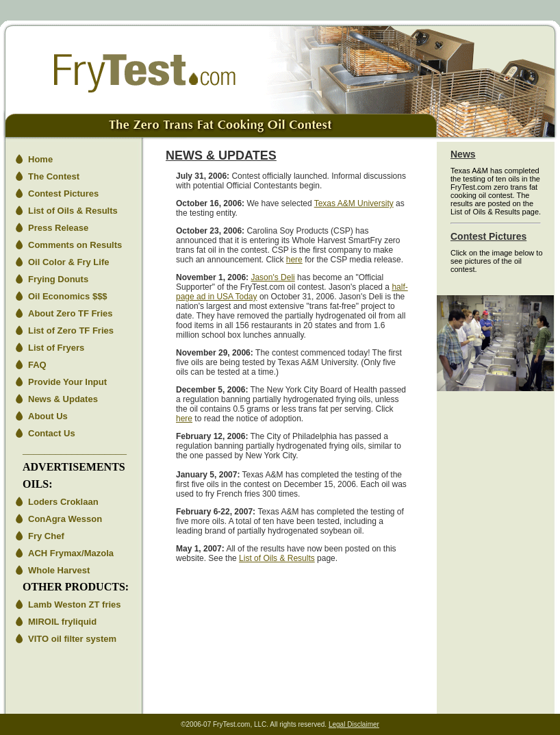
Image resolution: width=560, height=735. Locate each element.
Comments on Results (75, 245)
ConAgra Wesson (65, 519)
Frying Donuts (58, 279)
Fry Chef (46, 536)
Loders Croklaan (63, 502)
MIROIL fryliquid (62, 622)
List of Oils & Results (73, 211)
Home (40, 159)
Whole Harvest (59, 570)
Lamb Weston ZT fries (75, 605)
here (294, 260)
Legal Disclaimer (354, 724)
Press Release (58, 228)
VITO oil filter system (72, 639)
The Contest (54, 176)
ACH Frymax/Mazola (71, 553)
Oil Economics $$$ (68, 296)
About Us (48, 416)
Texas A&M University (354, 203)
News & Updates (63, 399)
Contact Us (52, 433)
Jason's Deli (272, 277)
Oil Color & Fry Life (68, 262)
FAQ (37, 365)
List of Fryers (56, 348)
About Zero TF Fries (71, 313)
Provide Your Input (67, 382)
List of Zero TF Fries (71, 331)
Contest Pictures (63, 194)
